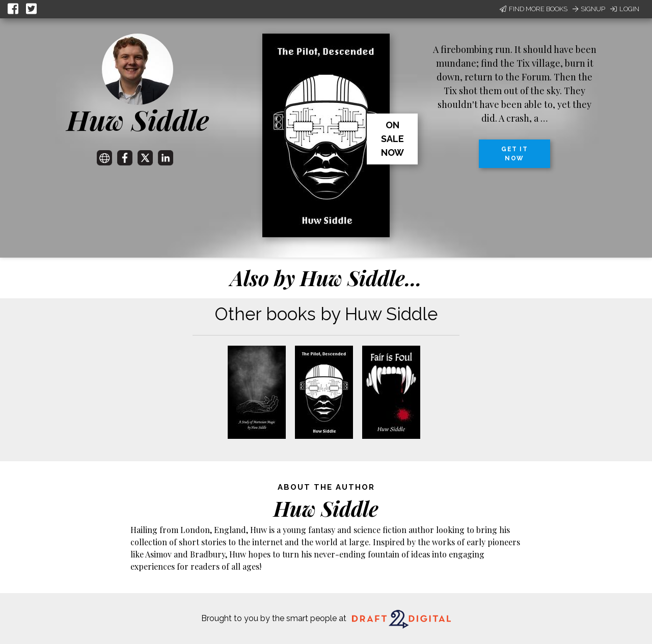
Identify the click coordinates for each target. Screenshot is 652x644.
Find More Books (534, 9)
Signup (589, 9)
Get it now (514, 154)
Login (625, 9)
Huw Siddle (138, 120)
